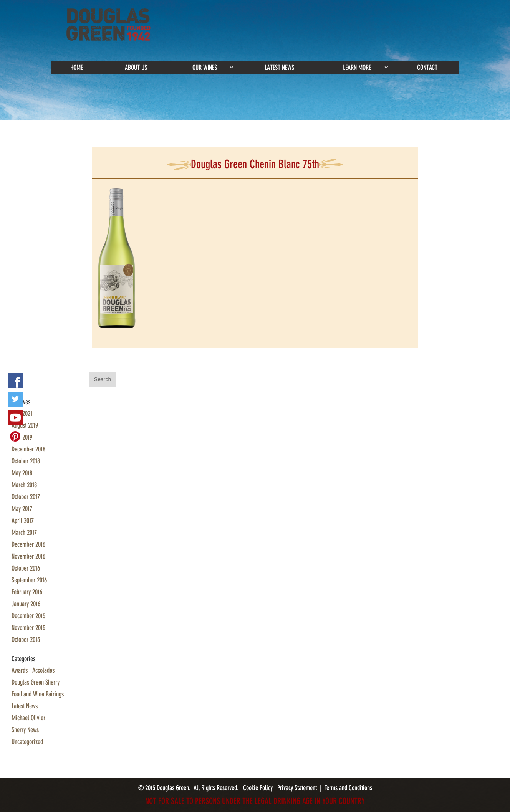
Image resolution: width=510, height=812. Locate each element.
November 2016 (28, 556)
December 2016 (28, 544)
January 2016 (26, 604)
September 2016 (29, 580)
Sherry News (25, 730)
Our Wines (205, 68)
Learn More (357, 68)
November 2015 (28, 628)
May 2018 (22, 473)
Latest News (279, 68)
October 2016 (26, 568)
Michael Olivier (28, 718)
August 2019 (25, 425)
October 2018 (26, 461)
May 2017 (22, 509)
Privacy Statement (297, 788)
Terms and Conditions (348, 788)
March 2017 (24, 533)
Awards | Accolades (33, 670)
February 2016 (27, 592)
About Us (136, 68)
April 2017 (23, 521)
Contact (427, 68)
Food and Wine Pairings (38, 694)
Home (77, 68)
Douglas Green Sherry (36, 682)
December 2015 (28, 616)
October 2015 (26, 640)
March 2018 (24, 485)
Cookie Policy (259, 788)
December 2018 (28, 449)
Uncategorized (27, 742)
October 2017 (26, 497)
